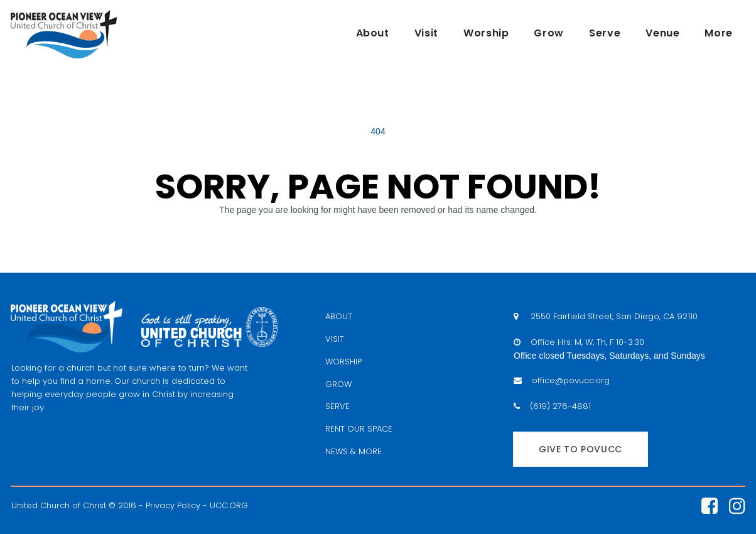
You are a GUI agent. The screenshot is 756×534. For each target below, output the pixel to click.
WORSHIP (343, 362)
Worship (486, 33)
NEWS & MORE (354, 451)
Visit (426, 33)
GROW (338, 384)
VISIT (335, 339)
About (373, 33)
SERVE (337, 406)
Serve (605, 33)
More (719, 33)
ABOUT (339, 316)
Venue (662, 33)
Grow (549, 33)
